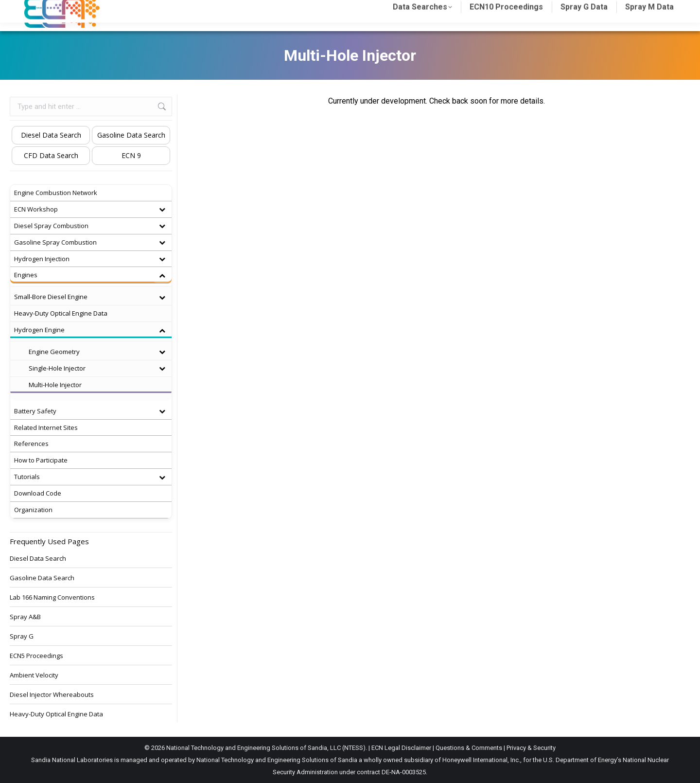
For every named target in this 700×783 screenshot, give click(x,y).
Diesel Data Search (51, 135)
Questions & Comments (469, 748)
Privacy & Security (531, 748)
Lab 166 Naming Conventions (52, 597)
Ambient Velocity (34, 675)
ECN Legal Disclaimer (401, 748)
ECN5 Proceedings (36, 656)
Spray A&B (25, 617)
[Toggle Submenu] (162, 209)
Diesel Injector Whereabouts (52, 694)
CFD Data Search (51, 155)
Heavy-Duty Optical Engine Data (56, 714)
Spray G (22, 636)
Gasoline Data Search (131, 135)
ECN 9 (131, 155)
